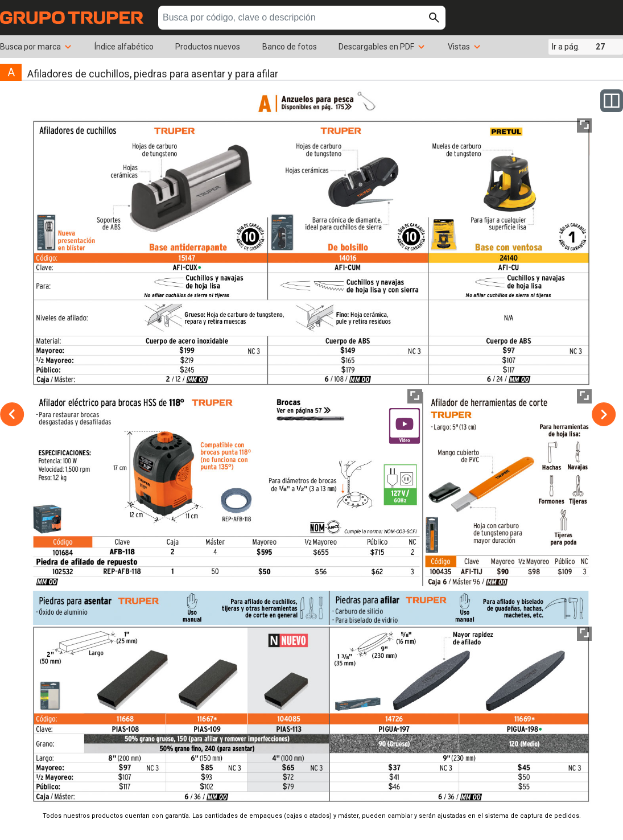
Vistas (465, 47)
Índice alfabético (124, 47)
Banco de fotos (290, 47)
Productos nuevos (208, 47)
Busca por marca (36, 47)
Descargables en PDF (382, 47)
